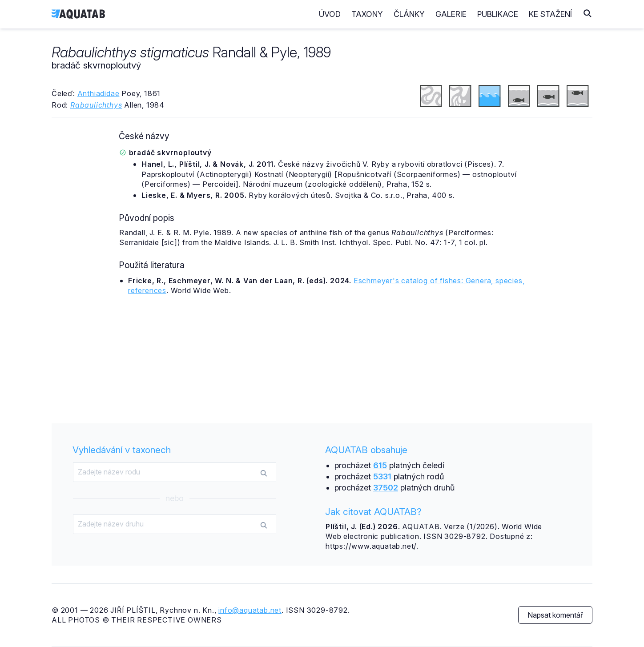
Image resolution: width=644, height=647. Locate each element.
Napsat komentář (555, 615)
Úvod (330, 14)
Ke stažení (550, 14)
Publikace (498, 14)
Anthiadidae (99, 93)
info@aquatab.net (250, 610)
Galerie (451, 14)
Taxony (367, 14)
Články (409, 14)
